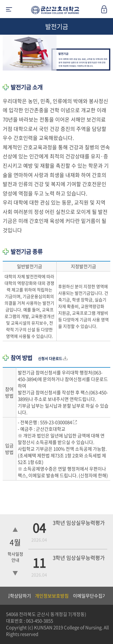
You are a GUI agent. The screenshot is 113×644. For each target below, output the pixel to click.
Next (105, 596)
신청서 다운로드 (53, 359)
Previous (5, 596)
